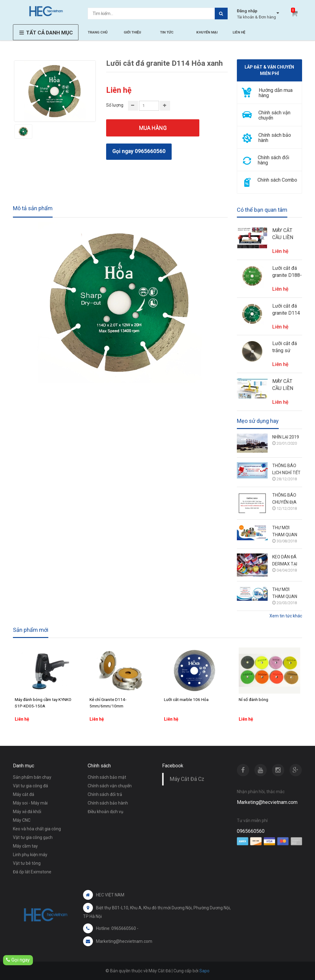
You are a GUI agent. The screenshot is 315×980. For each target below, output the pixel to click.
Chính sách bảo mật (107, 777)
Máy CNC (22, 820)
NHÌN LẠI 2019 (286, 437)
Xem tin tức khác (286, 616)
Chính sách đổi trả (105, 794)
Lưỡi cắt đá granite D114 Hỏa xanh (286, 310)
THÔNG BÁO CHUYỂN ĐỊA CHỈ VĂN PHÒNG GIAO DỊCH (285, 499)
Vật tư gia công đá (30, 786)
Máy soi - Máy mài (30, 803)
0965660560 (251, 831)
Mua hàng (153, 128)
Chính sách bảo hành (108, 803)
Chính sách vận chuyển (110, 786)
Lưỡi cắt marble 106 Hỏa (186, 699)
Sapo (204, 971)
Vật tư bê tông (27, 863)
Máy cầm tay (25, 846)
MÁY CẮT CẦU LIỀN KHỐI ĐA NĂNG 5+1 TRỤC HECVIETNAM (287, 385)
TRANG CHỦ (98, 32)
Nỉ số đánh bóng (253, 699)
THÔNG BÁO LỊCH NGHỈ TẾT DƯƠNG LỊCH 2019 (286, 470)
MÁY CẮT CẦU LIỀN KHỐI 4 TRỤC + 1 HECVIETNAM (287, 234)
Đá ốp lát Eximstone (32, 872)
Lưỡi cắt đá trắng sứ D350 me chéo (285, 347)
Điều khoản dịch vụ (106, 812)
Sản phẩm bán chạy (32, 777)
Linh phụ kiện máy (30, 855)
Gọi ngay (18, 960)
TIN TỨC (167, 32)
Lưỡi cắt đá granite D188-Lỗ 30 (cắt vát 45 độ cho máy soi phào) (287, 272)
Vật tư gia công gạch (33, 837)
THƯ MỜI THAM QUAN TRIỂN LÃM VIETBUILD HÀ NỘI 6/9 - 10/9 (286, 532)
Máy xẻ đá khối (27, 812)
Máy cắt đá (24, 794)
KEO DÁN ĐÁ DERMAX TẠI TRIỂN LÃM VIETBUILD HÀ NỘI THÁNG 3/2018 (286, 561)
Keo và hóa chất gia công (37, 829)
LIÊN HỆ (239, 32)
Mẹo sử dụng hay (258, 421)
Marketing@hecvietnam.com (267, 802)
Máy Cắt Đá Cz (187, 779)
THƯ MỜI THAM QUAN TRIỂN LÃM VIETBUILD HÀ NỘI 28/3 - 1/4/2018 (286, 594)
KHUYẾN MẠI (207, 32)
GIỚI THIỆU (132, 32)
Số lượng (115, 105)
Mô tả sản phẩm (33, 208)
